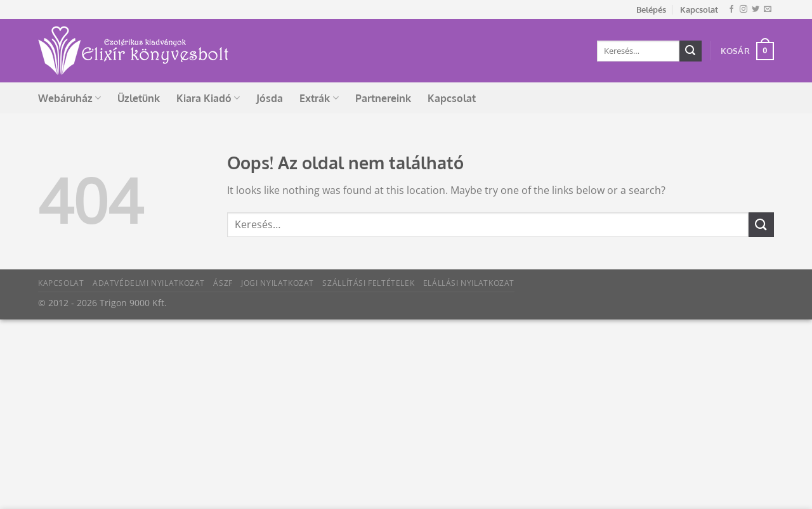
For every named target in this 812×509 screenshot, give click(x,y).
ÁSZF (223, 283)
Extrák (319, 98)
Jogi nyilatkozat (278, 283)
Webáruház (69, 98)
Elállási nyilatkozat (469, 283)
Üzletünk (139, 98)
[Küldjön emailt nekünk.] (768, 10)
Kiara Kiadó (208, 98)
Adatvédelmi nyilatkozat (149, 283)
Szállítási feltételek (368, 283)
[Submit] (690, 51)
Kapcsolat (699, 10)
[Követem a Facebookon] (731, 10)
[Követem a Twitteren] (756, 10)
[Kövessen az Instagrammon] (743, 10)
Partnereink (383, 98)
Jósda (270, 98)
